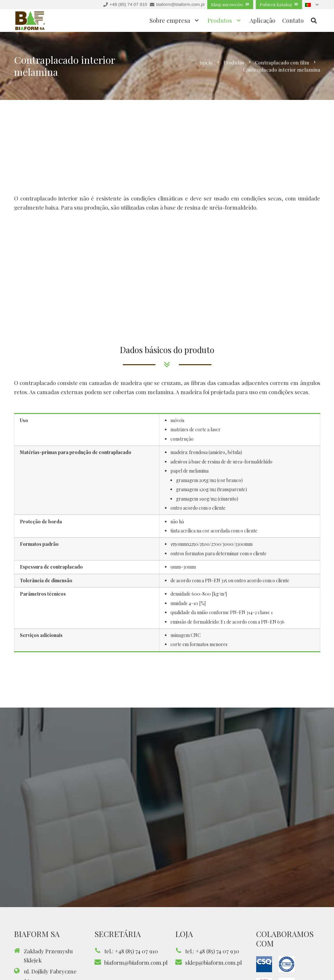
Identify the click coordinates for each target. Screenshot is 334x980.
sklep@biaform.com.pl (213, 962)
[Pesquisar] (314, 21)
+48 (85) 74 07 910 (136, 951)
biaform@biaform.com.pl (136, 962)
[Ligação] (30, 21)
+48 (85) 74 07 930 (217, 951)
